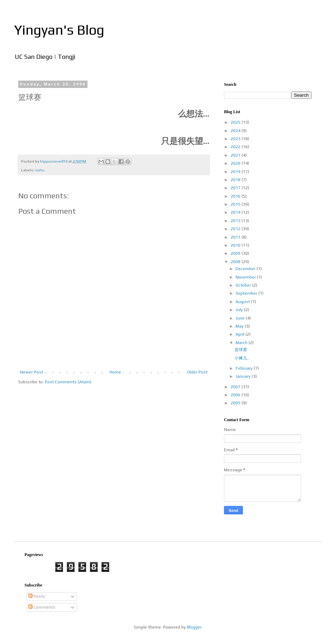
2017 (236, 188)
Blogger (194, 627)
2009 (236, 253)
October (244, 285)
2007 (236, 387)
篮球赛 (241, 350)
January (244, 376)
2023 (236, 139)
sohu (40, 170)
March (242, 343)
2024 (236, 131)
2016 (236, 196)
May (240, 326)
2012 (236, 229)
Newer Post (31, 372)
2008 (236, 262)
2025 (236, 122)
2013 (236, 221)
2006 (236, 395)
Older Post (197, 372)
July (240, 310)
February (245, 368)
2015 (236, 204)
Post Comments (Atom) (68, 382)
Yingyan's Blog (59, 30)
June (241, 318)
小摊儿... (242, 358)
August (243, 302)
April (240, 334)
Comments (42, 607)
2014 (236, 212)
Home (115, 372)
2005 (236, 403)
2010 (236, 245)
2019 (236, 172)
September (247, 293)
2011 (236, 237)
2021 (236, 155)
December (246, 269)
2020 (236, 163)
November (246, 277)
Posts (37, 596)
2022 (236, 147)
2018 (236, 180)
